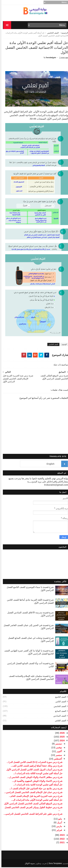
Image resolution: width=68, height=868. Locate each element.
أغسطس (56, 760)
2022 (60, 840)
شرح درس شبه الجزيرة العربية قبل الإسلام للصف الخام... (34, 797)
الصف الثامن (59, 702)
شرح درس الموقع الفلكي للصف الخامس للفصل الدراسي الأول (32, 804)
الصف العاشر (59, 721)
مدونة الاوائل (28, 864)
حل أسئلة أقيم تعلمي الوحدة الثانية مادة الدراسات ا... (37, 786)
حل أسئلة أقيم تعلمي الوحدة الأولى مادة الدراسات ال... (36, 801)
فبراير (57, 831)
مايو (58, 820)
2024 (60, 741)
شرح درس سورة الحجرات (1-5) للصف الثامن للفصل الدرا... (33, 763)
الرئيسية (63, 33)
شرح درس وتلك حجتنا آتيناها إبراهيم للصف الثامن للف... (35, 767)
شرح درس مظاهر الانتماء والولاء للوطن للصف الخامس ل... (34, 778)
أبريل (58, 823)
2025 (60, 737)
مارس (57, 827)
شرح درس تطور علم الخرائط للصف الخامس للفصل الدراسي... (32, 815)
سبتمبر (57, 756)
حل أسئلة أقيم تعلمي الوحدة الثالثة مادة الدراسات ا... (37, 774)
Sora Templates (54, 864)
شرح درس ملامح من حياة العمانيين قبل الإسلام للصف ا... (35, 789)
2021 (60, 843)
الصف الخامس (51, 33)
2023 (60, 836)
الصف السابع (59, 712)
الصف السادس (58, 717)
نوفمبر (57, 748)
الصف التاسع (59, 698)
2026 (60, 734)
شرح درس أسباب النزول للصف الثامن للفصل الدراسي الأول (33, 770)
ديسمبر (57, 744)
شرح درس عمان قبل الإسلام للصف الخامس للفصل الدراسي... (32, 793)
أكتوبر (58, 752)
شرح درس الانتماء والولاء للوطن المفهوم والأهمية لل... (36, 782)
